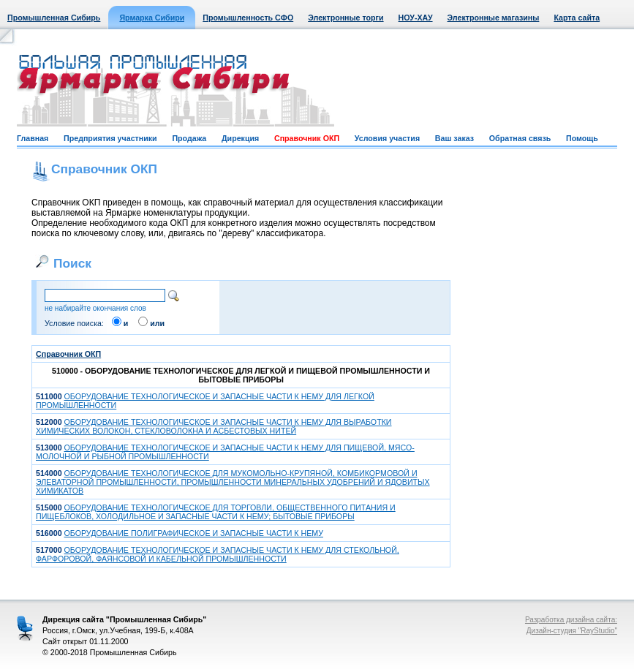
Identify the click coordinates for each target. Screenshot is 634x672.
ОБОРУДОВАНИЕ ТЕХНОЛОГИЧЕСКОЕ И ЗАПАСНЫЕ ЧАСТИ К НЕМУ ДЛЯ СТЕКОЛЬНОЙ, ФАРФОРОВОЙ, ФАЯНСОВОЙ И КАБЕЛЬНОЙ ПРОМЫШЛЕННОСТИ (218, 554)
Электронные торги (346, 18)
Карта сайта (577, 18)
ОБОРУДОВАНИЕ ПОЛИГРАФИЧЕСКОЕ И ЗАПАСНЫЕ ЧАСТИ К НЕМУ (194, 533)
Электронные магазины (494, 18)
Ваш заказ (454, 138)
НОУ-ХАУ (416, 18)
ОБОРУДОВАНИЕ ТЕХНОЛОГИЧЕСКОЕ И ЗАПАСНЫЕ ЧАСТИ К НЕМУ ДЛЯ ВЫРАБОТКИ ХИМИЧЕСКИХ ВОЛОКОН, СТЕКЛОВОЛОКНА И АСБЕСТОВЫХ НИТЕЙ (214, 426)
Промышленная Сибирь (54, 18)
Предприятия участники (110, 138)
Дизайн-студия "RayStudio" (572, 631)
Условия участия (387, 138)
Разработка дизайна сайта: (571, 620)
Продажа (189, 138)
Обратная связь (520, 138)
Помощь (582, 138)
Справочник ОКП (307, 138)
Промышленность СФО (248, 18)
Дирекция (240, 138)
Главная (33, 138)
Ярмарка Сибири (152, 18)
